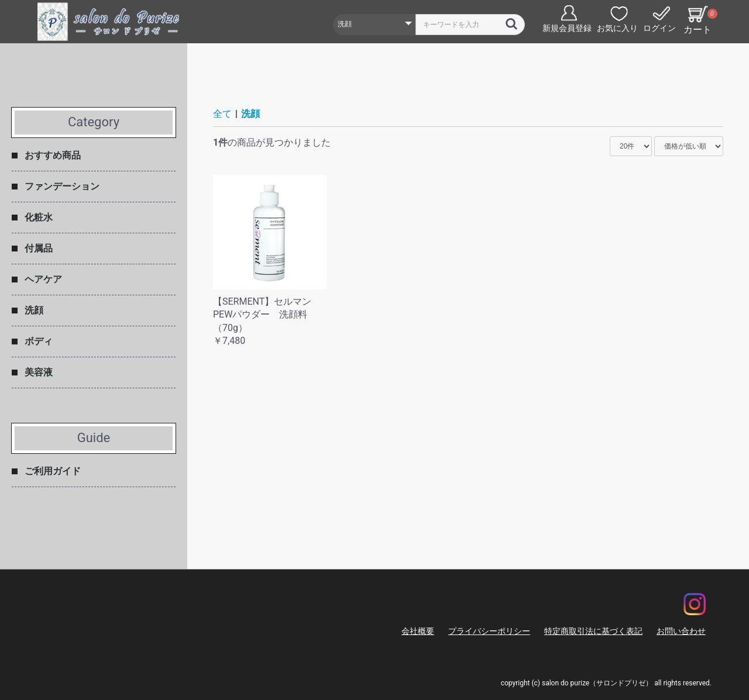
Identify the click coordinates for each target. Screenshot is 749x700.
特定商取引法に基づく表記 (593, 631)
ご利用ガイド (53, 471)
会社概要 (418, 631)
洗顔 (34, 310)
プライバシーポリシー (489, 631)
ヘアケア (43, 279)
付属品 (39, 248)
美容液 (39, 372)
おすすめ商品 (53, 155)
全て (222, 114)
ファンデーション (62, 186)
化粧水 (39, 217)
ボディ (39, 341)
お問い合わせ (681, 631)
